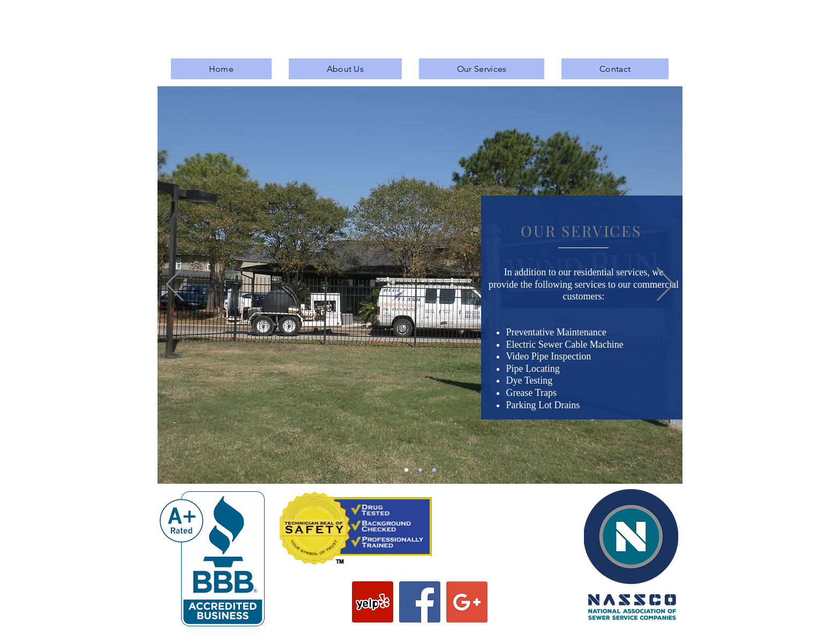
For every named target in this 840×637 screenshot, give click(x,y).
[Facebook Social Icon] (420, 602)
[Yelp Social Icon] (373, 602)
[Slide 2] (420, 470)
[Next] (665, 285)
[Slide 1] (406, 470)
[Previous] (175, 285)
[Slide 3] (434, 470)
